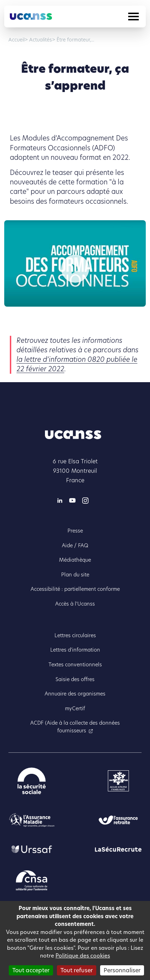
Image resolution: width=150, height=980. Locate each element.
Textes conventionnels (75, 665)
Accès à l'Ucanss (75, 604)
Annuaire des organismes (75, 694)
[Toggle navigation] (133, 17)
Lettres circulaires (75, 635)
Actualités (40, 40)
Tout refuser (77, 970)
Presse (75, 531)
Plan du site (75, 575)
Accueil (17, 40)
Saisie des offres (75, 679)
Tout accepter (31, 970)
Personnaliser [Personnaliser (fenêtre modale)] (122, 970)
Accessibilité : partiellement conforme (75, 589)
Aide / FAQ (75, 545)
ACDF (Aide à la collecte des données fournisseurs (75, 727)
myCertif (75, 708)
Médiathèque (75, 560)
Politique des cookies (83, 956)
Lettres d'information (75, 650)
